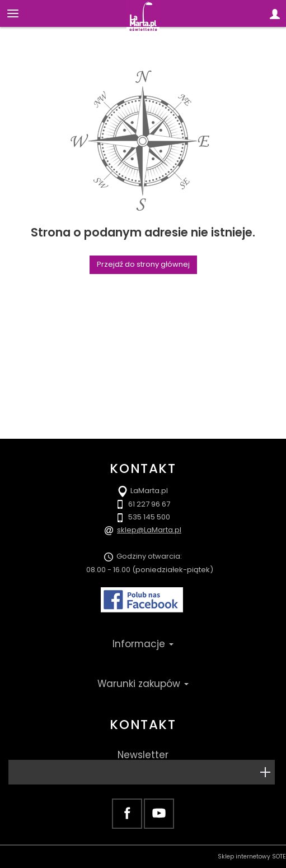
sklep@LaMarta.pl (149, 530)
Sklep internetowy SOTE (252, 857)
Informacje (143, 644)
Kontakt (143, 725)
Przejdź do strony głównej (143, 264)
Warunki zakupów (143, 684)
